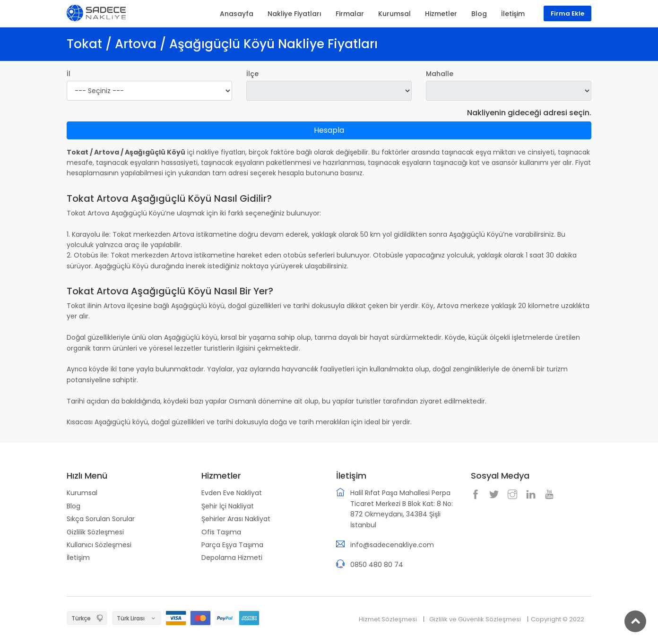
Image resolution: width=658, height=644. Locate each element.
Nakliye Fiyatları (294, 14)
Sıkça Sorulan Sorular (101, 519)
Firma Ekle (567, 13)
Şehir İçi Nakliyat (228, 506)
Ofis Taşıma (221, 532)
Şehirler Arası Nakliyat (236, 519)
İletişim (78, 558)
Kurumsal (82, 493)
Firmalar (350, 14)
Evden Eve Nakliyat (232, 493)
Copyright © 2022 (558, 619)
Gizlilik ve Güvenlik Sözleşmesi (475, 619)
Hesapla (329, 130)
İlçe (252, 74)
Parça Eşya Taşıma (232, 545)
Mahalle (440, 74)
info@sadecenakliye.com (392, 545)
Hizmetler (441, 14)
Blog (74, 506)
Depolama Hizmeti (232, 558)
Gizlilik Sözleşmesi (95, 532)
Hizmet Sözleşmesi (388, 619)
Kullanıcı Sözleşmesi (99, 545)
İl (69, 74)
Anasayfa (237, 14)
